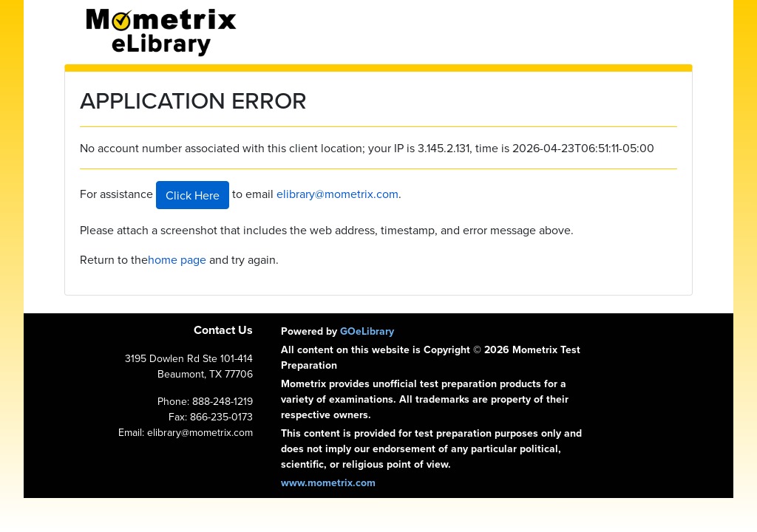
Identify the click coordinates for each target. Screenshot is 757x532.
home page (177, 259)
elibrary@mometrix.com (337, 194)
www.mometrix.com (328, 482)
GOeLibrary (367, 331)
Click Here (193, 195)
